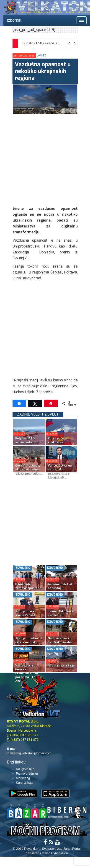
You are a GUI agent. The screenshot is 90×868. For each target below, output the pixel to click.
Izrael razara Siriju (61, 665)
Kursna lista (24, 783)
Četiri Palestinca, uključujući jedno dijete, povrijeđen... (29, 469)
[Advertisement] (45, 159)
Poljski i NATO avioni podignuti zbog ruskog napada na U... (27, 444)
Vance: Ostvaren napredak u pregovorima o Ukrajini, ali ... (60, 471)
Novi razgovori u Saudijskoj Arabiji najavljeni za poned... (60, 644)
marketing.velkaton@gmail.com (29, 753)
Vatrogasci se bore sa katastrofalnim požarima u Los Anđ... (27, 673)
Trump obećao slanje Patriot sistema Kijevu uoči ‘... (29, 617)
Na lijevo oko (25, 769)
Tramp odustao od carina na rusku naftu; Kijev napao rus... (29, 644)
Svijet (41, 55)
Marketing (23, 778)
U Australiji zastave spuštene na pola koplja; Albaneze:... (28, 590)
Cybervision (59, 853)
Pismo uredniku (27, 774)
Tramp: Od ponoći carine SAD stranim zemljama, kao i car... (61, 617)
